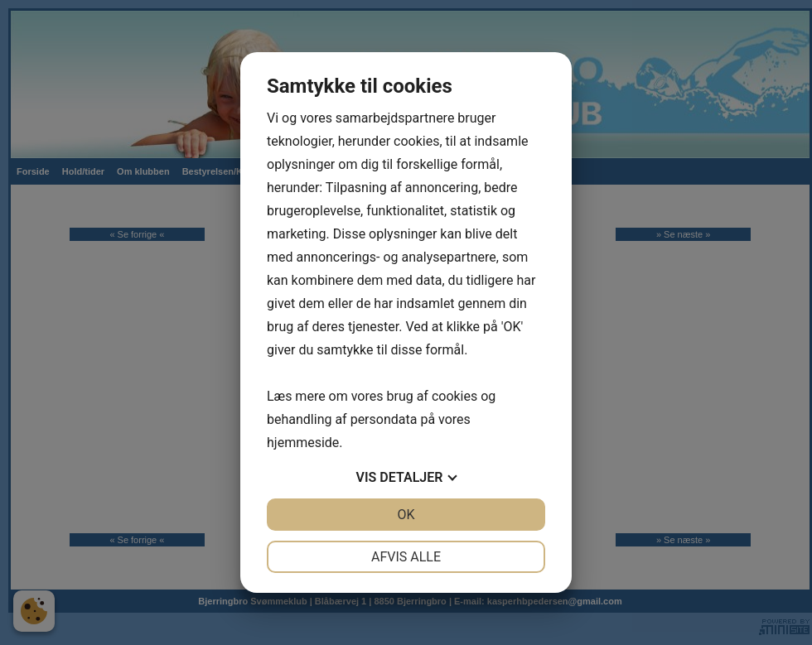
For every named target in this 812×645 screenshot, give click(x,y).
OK (406, 515)
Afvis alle (406, 557)
